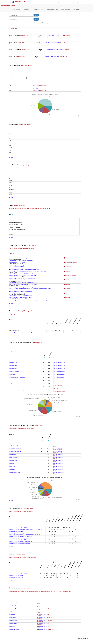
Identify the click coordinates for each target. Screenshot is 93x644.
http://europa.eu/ (13, 387)
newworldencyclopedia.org (60, 391)
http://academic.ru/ (13, 381)
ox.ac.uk (56, 468)
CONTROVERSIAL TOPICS (8, 6)
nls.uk (55, 465)
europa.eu (56, 388)
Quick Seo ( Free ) (49, 2)
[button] (17, 10)
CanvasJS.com (78, 116)
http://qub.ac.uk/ (13, 454)
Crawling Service (59, 2)
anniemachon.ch (58, 367)
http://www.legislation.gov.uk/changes (17, 531)
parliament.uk (57, 446)
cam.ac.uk (56, 462)
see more (11, 117)
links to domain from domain (59, 362)
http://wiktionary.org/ (14, 617)
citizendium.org (57, 373)
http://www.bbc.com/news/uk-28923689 (18, 267)
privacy (87, 637)
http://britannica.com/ (14, 629)
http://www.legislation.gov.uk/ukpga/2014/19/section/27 (22, 291)
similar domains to (45, 602)
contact (79, 637)
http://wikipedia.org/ (14, 369)
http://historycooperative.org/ (16, 384)
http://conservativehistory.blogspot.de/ (17, 378)
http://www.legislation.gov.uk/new (16, 533)
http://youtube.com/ (14, 611)
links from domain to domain (59, 445)
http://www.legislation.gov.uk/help (16, 577)
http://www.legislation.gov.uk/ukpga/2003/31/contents (21, 296)
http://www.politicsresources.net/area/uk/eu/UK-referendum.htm (23, 276)
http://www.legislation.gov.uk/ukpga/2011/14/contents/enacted (23, 283)
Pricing (72, 2)
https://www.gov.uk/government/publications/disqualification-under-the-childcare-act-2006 (28, 271)
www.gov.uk (67, 271)
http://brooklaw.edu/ (14, 620)
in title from (40, 85)
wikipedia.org (57, 370)
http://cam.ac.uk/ (13, 460)
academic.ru (57, 382)
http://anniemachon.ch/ (14, 366)
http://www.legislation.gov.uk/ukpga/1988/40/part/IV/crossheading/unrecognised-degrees (29, 300)
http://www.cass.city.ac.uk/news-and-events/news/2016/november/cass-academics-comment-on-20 (30, 289)
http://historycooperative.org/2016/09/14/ (18, 258)
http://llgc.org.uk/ (13, 457)
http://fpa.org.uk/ (13, 362)
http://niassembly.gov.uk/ (15, 473)
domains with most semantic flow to (59, 35)
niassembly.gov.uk (58, 474)
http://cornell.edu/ (13, 623)
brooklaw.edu (40, 622)
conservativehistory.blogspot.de (61, 379)
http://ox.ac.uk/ (13, 467)
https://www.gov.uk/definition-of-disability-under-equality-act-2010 (23, 284)
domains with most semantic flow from (59, 49)
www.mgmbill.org (68, 293)
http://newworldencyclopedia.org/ (16, 390)
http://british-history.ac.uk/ (15, 451)
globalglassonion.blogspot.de (71, 262)
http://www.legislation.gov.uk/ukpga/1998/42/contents (21, 332)
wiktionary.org (40, 619)
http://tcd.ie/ (12, 470)
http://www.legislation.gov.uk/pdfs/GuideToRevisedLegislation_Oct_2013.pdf (25, 530)
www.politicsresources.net (70, 276)
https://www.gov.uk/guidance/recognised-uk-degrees (20, 297)
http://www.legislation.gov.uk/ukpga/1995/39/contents (21, 261)
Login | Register (80, 2)
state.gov (39, 616)
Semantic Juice (20, 1)
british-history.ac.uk (58, 453)
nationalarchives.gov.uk (59, 450)
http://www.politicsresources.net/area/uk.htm (19, 280)
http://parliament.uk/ (14, 445)
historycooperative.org (70, 258)
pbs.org (39, 628)
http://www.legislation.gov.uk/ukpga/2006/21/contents (21, 274)
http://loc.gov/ (12, 375)
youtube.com (40, 612)
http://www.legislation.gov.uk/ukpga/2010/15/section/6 (21, 287)
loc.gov (56, 376)
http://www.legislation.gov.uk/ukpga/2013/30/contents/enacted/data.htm (24, 535)
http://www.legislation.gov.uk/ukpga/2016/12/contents (21, 536)
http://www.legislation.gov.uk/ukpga (17, 575)
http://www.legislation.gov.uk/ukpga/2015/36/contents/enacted (23, 278)
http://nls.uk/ (12, 463)
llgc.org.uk (56, 459)
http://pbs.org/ (12, 626)
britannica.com (40, 631)
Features (67, 2)
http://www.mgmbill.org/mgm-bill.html (17, 293)
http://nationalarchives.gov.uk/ (16, 448)
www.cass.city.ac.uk (69, 289)
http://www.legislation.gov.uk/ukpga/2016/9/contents (20, 542)
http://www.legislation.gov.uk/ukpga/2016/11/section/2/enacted (23, 265)
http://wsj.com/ (13, 605)
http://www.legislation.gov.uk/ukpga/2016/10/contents (21, 538)
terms (83, 637)
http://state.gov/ (13, 614)
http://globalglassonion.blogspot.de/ (17, 262)
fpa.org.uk (56, 364)
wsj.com (39, 606)
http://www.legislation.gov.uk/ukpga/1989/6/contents (20, 543)
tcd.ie (55, 471)
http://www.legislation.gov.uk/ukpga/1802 (18, 540)
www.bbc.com (68, 267)
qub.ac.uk (56, 456)
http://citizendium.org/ (14, 372)
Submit (36, 15)
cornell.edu (39, 625)
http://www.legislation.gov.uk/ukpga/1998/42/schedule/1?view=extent (25, 269)
